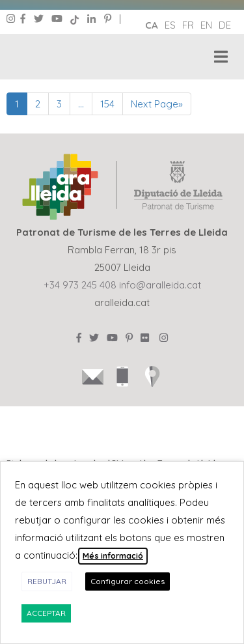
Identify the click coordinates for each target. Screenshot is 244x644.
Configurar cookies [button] (128, 581)
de (225, 25)
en (206, 25)
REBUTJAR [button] (47, 581)
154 (107, 104)
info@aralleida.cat (160, 285)
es (170, 25)
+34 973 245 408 (80, 285)
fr (188, 25)
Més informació (113, 556)
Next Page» (157, 104)
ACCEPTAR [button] (46, 613)
